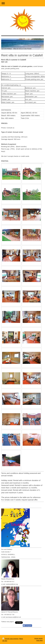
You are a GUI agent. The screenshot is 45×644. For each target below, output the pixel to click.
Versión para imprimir (10, 639)
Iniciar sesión (39, 638)
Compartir (27, 626)
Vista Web (39, 640)
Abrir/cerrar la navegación (22, 3)
